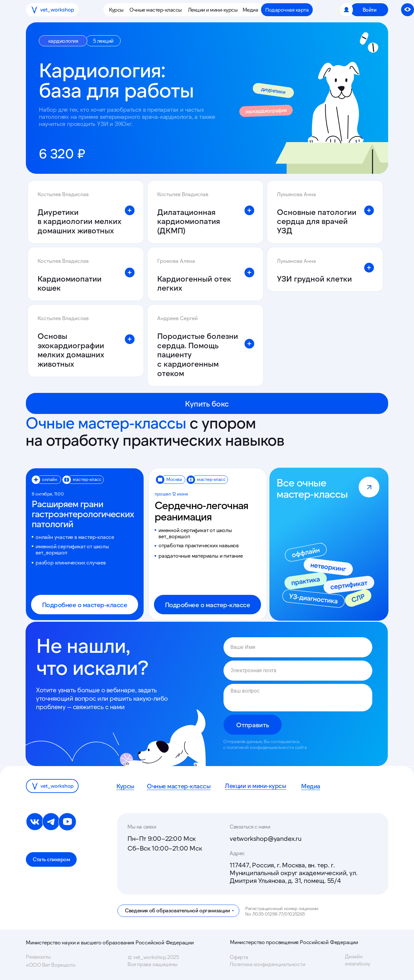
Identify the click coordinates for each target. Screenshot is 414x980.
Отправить (253, 725)
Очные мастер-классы (180, 786)
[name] (298, 647)
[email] (298, 671)
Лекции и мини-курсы (257, 785)
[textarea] (298, 698)
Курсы (126, 786)
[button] (118, 10)
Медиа (311, 786)
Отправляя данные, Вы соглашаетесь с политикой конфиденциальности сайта (265, 744)
